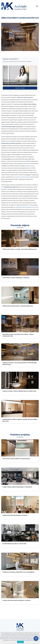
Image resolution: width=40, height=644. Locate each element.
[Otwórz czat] (36, 638)
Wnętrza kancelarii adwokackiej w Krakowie (15, 515)
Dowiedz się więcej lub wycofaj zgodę (28, 640)
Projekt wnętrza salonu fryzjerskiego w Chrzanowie (17, 487)
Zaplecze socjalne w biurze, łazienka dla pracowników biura (19, 391)
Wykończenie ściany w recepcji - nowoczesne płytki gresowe (20, 249)
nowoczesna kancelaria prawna (21, 177)
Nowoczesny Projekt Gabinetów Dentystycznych (16, 458)
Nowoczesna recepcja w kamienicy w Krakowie (16, 278)
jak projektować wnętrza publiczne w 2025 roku (26, 207)
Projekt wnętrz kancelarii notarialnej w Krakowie (16, 600)
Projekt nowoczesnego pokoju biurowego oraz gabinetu (18, 572)
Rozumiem (20, 642)
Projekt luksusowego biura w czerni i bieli (14, 544)
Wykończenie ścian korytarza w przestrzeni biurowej (18, 306)
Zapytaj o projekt (20, 88)
